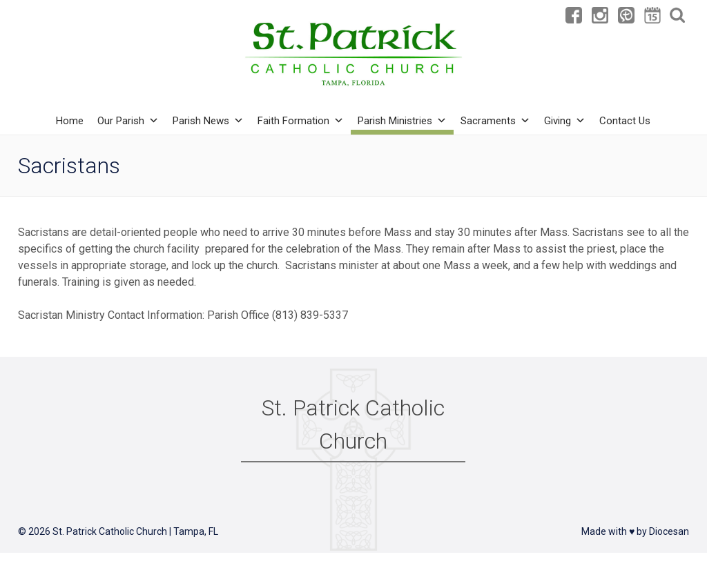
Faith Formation (301, 121)
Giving (565, 121)
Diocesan (669, 531)
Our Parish (128, 121)
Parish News (208, 121)
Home (70, 121)
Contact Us (625, 121)
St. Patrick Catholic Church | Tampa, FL (135, 531)
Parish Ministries (402, 121)
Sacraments (495, 121)
